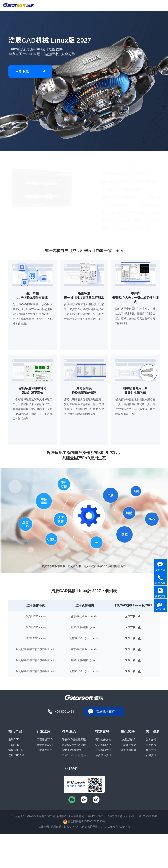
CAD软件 (113, 827)
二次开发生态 (128, 745)
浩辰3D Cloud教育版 (74, 755)
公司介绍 (151, 740)
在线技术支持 (105, 712)
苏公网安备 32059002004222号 (84, 822)
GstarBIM (14, 745)
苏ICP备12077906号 (94, 816)
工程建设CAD (45, 740)
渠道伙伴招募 (128, 750)
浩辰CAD (14, 740)
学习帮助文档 (103, 745)
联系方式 (151, 750)
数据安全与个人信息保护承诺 (81, 827)
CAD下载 (125, 827)
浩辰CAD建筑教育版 (74, 740)
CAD (104, 827)
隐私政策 (56, 827)
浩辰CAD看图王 (18, 755)
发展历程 (151, 745)
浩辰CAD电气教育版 (74, 745)
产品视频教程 (103, 750)
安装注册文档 (103, 740)
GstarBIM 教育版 (72, 750)
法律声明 (44, 827)
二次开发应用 (44, 750)
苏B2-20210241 (148, 816)
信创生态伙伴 (128, 740)
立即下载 (130, 616)
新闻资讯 (151, 755)
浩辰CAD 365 (16, 750)
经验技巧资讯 (103, 755)
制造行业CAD (45, 745)
